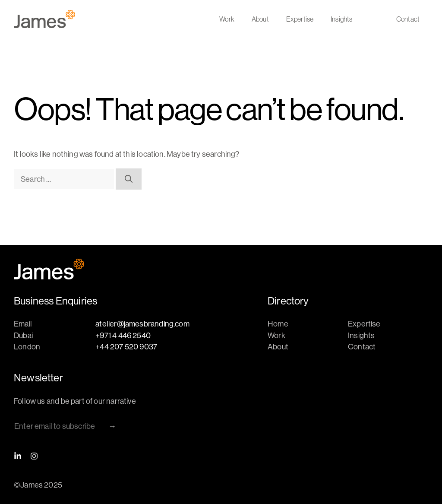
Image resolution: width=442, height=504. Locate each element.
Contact (408, 19)
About (260, 19)
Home (278, 324)
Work (227, 19)
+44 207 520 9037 (126, 347)
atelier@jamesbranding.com (142, 324)
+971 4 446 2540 (123, 335)
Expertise (300, 19)
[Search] (129, 179)
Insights (341, 19)
